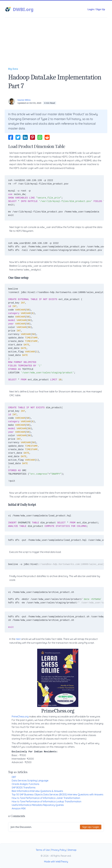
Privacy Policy (59, 850)
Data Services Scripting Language (30, 781)
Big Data (13, 69)
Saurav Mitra (24, 100)
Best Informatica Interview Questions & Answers (37, 791)
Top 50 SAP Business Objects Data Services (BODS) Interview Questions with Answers (57, 795)
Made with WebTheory (56, 862)
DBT (14, 777)
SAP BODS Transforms (24, 788)
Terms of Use (43, 850)
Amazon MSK (19, 808)
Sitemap (72, 850)
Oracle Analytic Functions (25, 784)
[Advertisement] (56, 45)
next (18, 639)
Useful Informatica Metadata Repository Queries (38, 805)
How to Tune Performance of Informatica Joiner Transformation (46, 798)
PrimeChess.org (20, 717)
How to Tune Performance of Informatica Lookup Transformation (46, 802)
